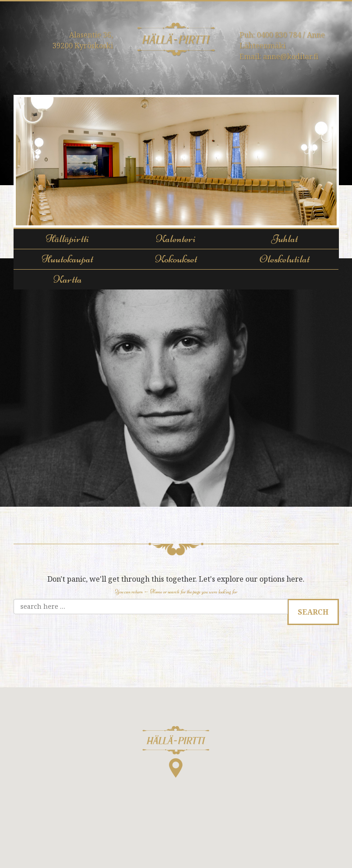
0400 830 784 (279, 35)
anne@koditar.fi (291, 56)
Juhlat (284, 239)
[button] (176, 752)
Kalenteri (176, 239)
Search (313, 612)
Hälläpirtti (67, 239)
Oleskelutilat (284, 259)
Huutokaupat (67, 259)
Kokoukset (176, 259)
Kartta (68, 279)
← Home (153, 592)
